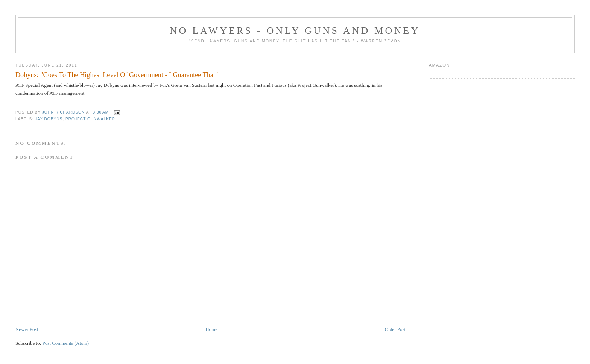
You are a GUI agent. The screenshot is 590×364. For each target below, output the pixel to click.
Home (211, 329)
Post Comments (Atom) (65, 343)
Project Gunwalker (90, 119)
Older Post (395, 329)
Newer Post (27, 329)
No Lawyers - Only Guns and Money (295, 31)
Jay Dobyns (49, 119)
